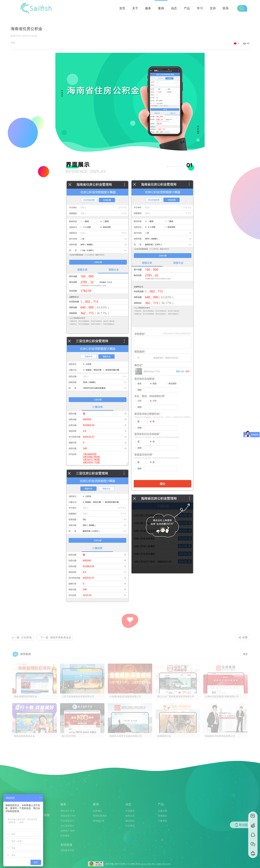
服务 (148, 8)
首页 (122, 8)
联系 (226, 8)
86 (248, 43)
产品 (187, 8)
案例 (161, 8)
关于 (135, 8)
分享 (242, 638)
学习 (200, 8)
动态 (174, 8)
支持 (213, 8)
